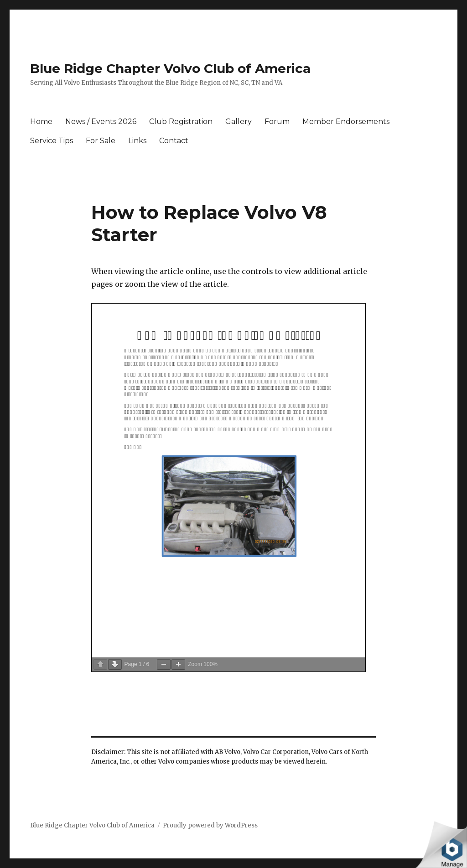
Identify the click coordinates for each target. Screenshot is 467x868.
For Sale (101, 141)
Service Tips (52, 141)
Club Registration (181, 121)
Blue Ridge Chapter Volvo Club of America (170, 68)
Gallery (239, 121)
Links (137, 141)
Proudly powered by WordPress (210, 825)
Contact (174, 141)
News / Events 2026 (101, 121)
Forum (277, 121)
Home (41, 121)
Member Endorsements (346, 121)
